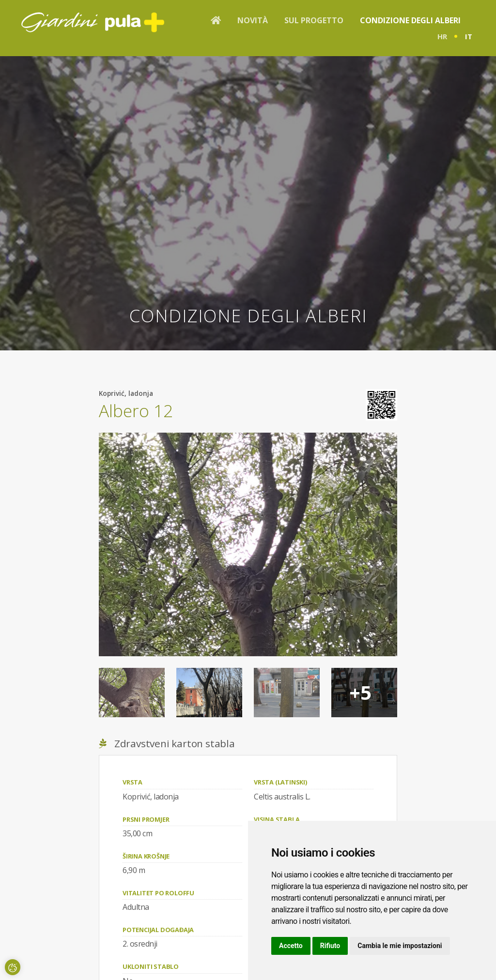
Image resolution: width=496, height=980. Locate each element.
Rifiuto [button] (330, 946)
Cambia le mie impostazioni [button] (400, 946)
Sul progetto (314, 20)
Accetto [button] (291, 946)
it (469, 36)
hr (442, 36)
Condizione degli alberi (410, 20)
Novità (253, 20)
